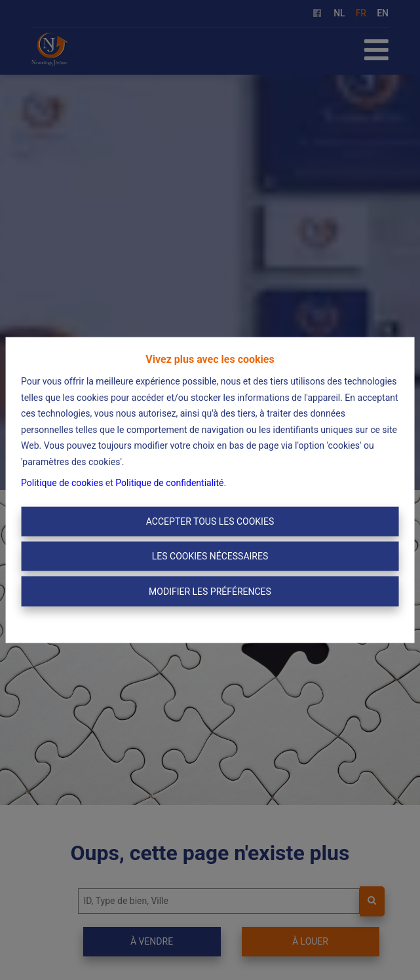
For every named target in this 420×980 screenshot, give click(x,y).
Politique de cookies (62, 483)
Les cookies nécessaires (210, 556)
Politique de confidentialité (169, 483)
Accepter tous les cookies (210, 521)
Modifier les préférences (210, 591)
